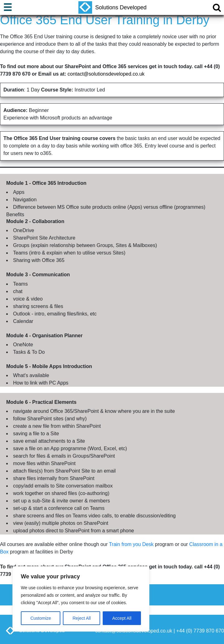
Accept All (122, 618)
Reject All (82, 618)
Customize (41, 618)
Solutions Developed (112, 7)
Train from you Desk (131, 544)
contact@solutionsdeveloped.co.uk (106, 74)
